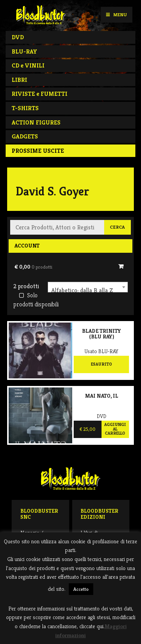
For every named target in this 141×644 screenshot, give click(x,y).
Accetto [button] (81, 589)
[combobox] (88, 287)
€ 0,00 (33, 267)
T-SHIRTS (25, 108)
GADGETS (25, 136)
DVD (18, 37)
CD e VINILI (28, 65)
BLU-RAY (24, 51)
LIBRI (19, 80)
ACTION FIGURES (36, 122)
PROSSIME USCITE (38, 151)
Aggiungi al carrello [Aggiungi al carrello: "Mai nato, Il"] (115, 429)
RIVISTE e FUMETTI (39, 94)
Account (27, 246)
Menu (116, 15)
